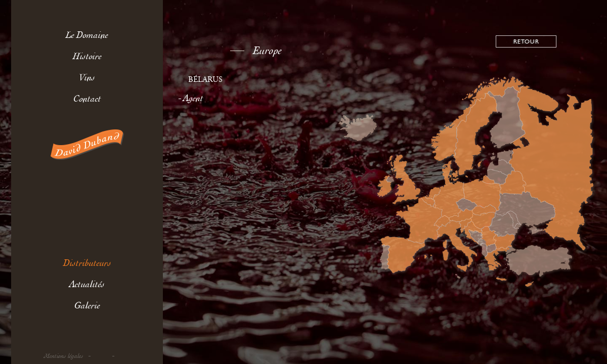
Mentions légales (64, 356)
